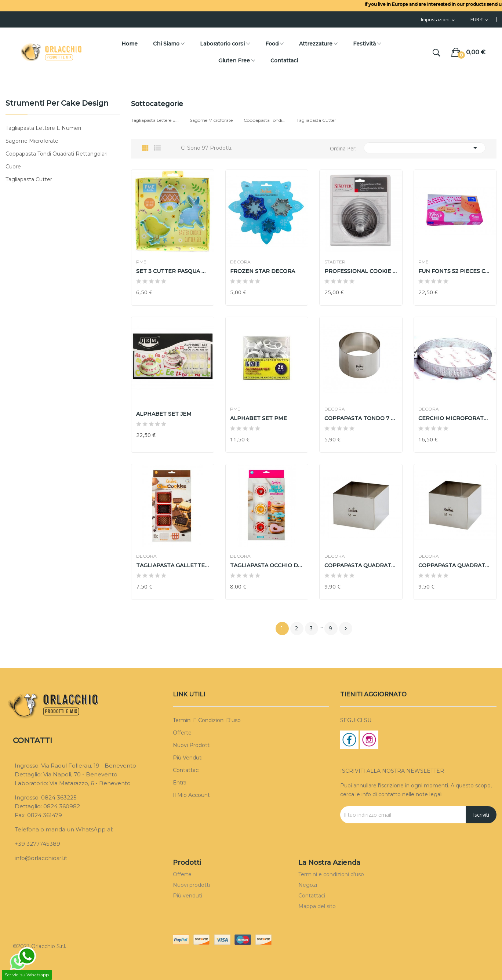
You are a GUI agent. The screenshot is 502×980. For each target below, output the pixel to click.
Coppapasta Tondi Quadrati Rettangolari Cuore (57, 160)
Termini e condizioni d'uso (207, 720)
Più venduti (188, 758)
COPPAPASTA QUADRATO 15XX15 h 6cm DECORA (361, 565)
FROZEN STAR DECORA (264, 271)
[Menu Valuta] (480, 20)
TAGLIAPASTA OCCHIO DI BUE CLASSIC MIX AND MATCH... (267, 565)
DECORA (241, 262)
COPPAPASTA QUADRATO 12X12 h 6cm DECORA (455, 565)
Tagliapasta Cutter (29, 179)
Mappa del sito (317, 906)
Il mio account (191, 795)
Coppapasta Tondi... (265, 120)
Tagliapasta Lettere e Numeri (43, 128)
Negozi (308, 885)
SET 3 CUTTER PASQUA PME (173, 271)
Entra (180, 783)
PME (142, 262)
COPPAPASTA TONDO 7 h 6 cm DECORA (361, 418)
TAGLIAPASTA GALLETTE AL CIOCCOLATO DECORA (173, 565)
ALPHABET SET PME (260, 418)
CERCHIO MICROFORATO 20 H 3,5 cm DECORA (455, 418)
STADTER (336, 262)
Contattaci (186, 770)
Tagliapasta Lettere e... (155, 120)
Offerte (182, 733)
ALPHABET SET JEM (165, 414)
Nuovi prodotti (192, 745)
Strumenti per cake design (57, 103)
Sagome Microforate (32, 141)
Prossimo (346, 629)
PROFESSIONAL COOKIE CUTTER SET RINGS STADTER (361, 271)
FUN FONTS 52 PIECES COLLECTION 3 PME (455, 271)
